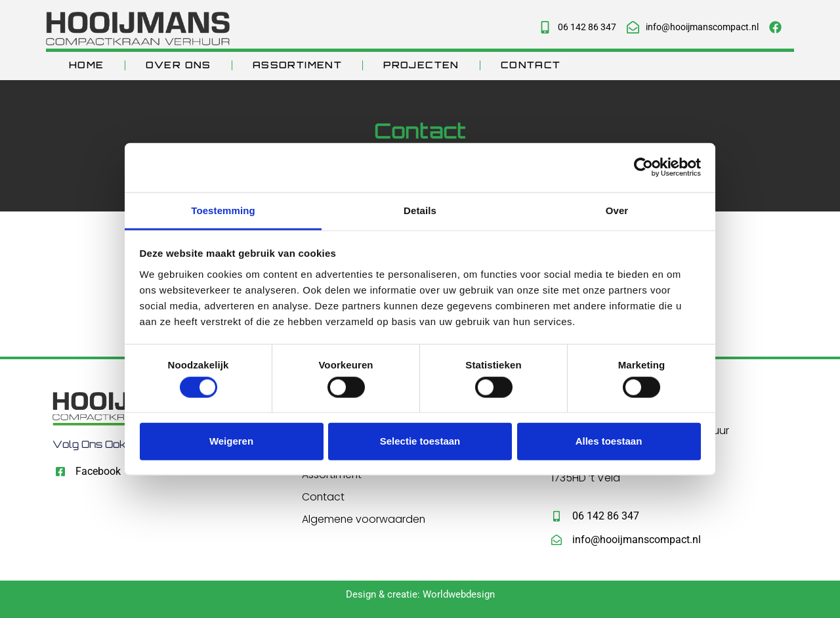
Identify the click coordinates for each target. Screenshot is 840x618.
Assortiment (297, 65)
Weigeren (231, 441)
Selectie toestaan (420, 441)
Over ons (178, 65)
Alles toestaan (609, 441)
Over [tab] (617, 210)
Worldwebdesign (459, 594)
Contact (531, 65)
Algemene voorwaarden (364, 520)
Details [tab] (420, 210)
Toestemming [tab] (223, 210)
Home (87, 65)
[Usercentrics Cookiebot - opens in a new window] (643, 167)
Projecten (421, 65)
